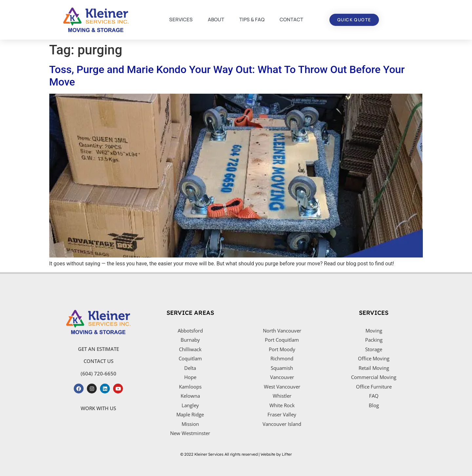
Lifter (287, 454)
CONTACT (291, 19)
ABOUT (216, 19)
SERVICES (181, 19)
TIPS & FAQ (252, 19)
